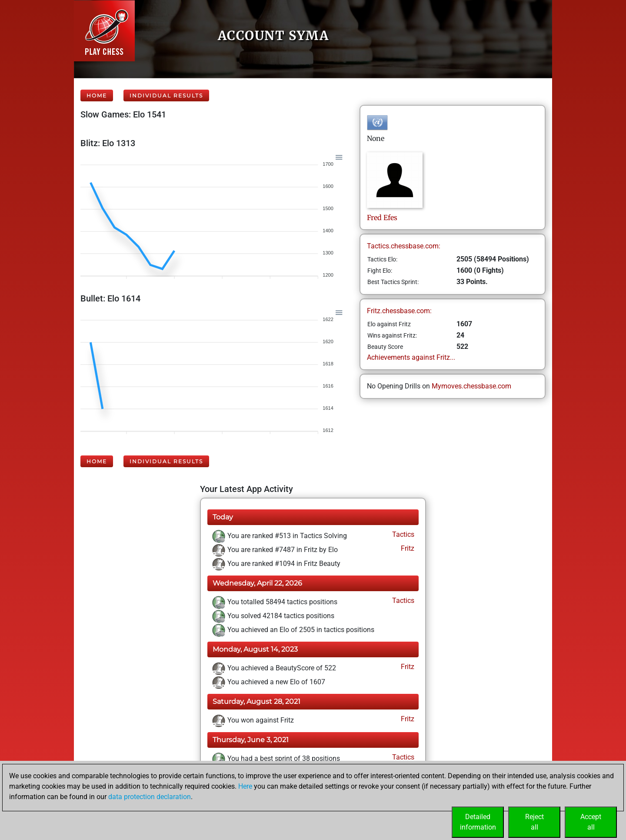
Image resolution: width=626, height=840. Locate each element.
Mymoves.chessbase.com (471, 386)
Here (245, 786)
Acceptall (591, 822)
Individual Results (166, 95)
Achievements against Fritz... (411, 357)
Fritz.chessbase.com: (399, 311)
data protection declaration (150, 797)
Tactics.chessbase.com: (404, 246)
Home (97, 95)
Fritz (407, 548)
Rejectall (534, 822)
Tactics (402, 534)
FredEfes (382, 218)
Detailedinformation (478, 822)
